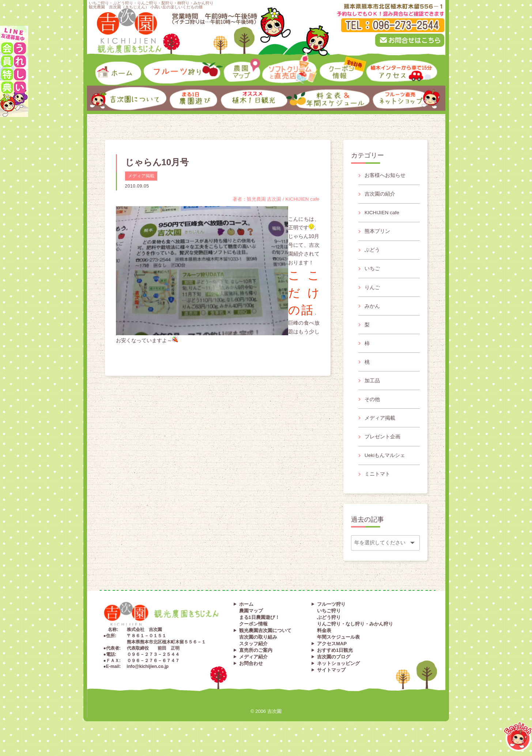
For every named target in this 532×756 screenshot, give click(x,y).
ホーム (246, 615)
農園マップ (251, 622)
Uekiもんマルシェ (385, 465)
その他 (373, 407)
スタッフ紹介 (253, 655)
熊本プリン (378, 233)
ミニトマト (378, 484)
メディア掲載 (141, 176)
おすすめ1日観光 (335, 661)
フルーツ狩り (331, 615)
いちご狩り (329, 622)
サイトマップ (331, 681)
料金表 (324, 641)
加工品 (373, 388)
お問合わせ (251, 674)
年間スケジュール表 (338, 648)
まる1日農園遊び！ (259, 628)
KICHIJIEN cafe (383, 214)
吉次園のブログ (334, 668)
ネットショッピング (338, 674)
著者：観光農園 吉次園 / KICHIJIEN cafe (273, 199)
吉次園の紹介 (380, 194)
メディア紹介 (253, 668)
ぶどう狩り (329, 628)
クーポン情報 (253, 635)
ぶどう (373, 253)
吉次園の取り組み (258, 648)
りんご (373, 291)
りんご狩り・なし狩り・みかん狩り (355, 635)
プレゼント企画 (383, 446)
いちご (373, 272)
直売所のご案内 (256, 661)
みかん (373, 310)
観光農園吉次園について (265, 641)
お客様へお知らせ (385, 175)
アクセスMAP (332, 655)
